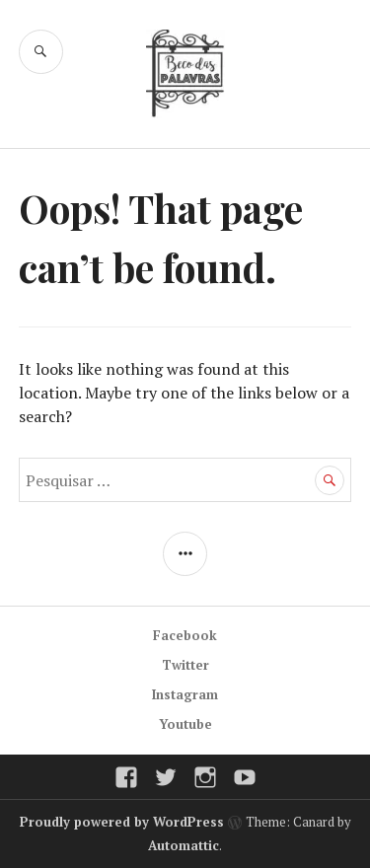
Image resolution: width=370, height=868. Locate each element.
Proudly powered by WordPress (122, 822)
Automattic (184, 845)
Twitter (185, 665)
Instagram (185, 694)
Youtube (185, 724)
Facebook (185, 635)
